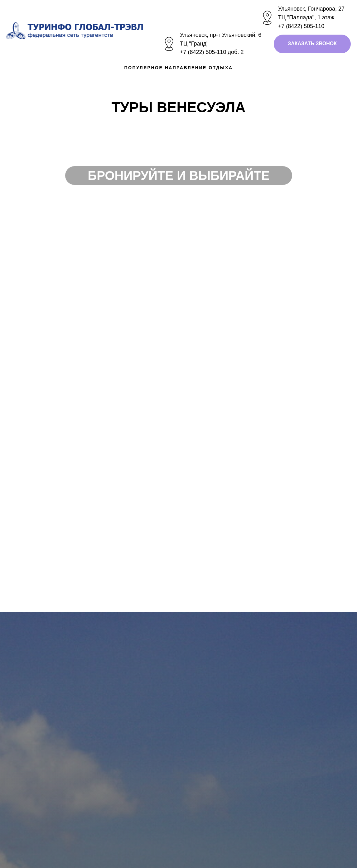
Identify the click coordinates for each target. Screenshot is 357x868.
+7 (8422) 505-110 (301, 26)
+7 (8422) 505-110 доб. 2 (212, 52)
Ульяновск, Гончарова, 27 (311, 9)
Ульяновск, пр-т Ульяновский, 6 (221, 35)
